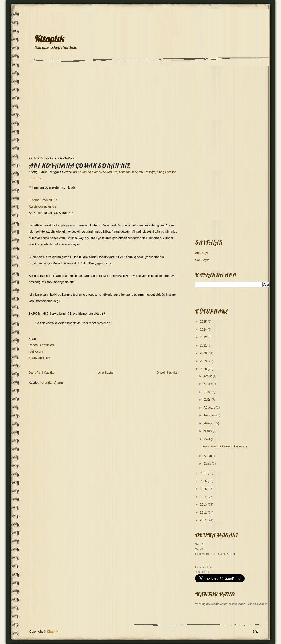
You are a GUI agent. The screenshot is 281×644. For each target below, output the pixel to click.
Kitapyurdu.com (40, 358)
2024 (204, 330)
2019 (204, 361)
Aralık (208, 376)
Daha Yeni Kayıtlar (42, 373)
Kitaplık (49, 39)
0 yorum (36, 178)
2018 (204, 369)
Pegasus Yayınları (41, 345)
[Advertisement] (141, 109)
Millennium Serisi (131, 172)
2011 (204, 520)
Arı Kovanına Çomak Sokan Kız (79, 166)
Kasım (208, 384)
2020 (204, 353)
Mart (207, 439)
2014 (204, 497)
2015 (204, 489)
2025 (204, 322)
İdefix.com (36, 351)
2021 (204, 345)
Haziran (209, 423)
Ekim (208, 392)
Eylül (207, 400)
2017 (204, 473)
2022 (204, 337)
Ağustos (210, 408)
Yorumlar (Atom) (52, 383)
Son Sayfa (202, 260)
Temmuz (210, 415)
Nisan (208, 431)
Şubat (208, 456)
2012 (204, 512)
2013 (204, 504)
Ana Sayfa (106, 373)
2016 (204, 481)
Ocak (208, 463)
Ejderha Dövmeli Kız (43, 200)
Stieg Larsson (167, 172)
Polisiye (150, 172)
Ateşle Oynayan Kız (43, 206)
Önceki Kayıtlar (167, 373)
